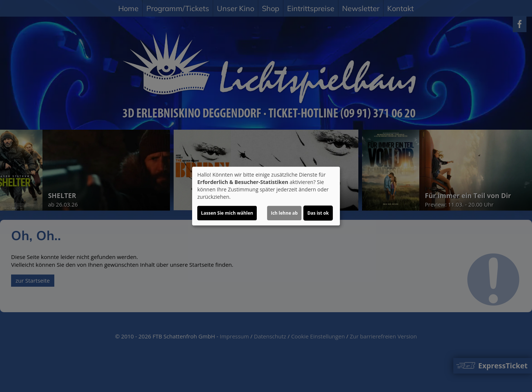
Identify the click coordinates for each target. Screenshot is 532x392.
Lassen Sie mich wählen (227, 213)
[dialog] (266, 196)
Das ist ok (318, 213)
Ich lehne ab (284, 213)
